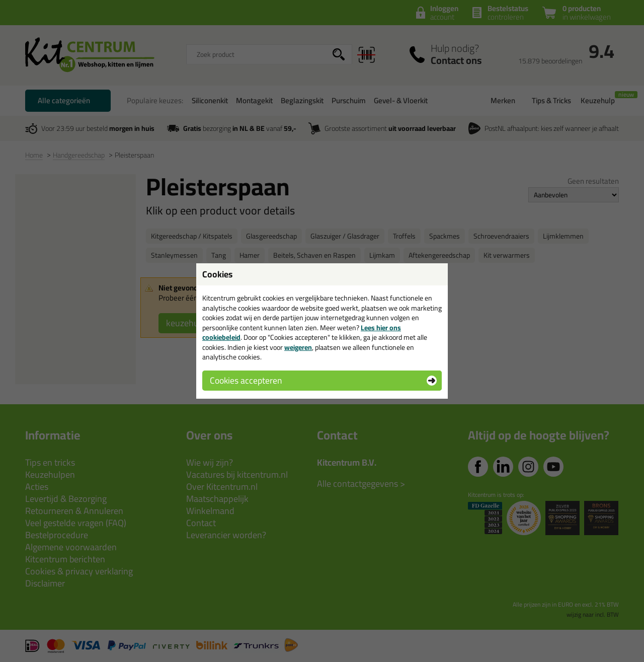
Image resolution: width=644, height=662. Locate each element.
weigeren (298, 347)
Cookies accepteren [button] (246, 380)
